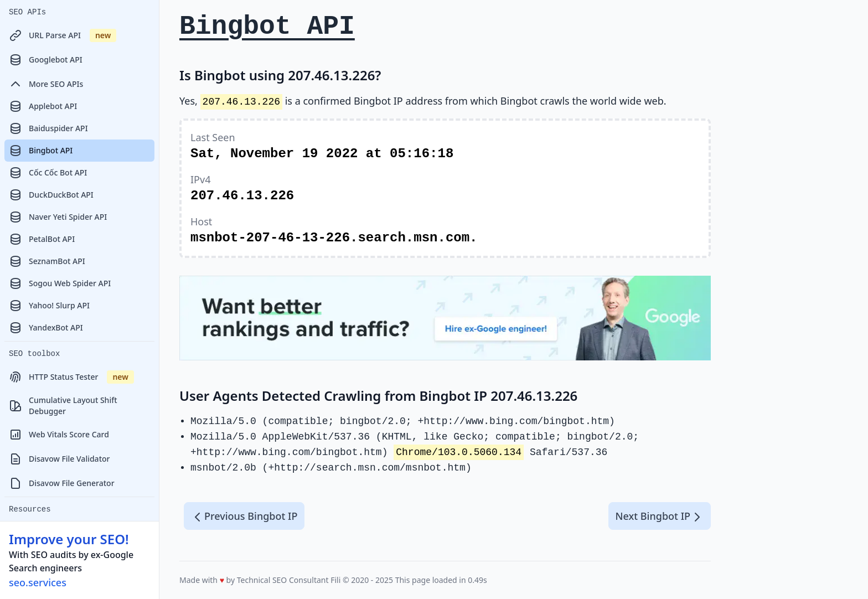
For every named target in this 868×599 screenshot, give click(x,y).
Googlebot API (46, 60)
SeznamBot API (47, 261)
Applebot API (43, 106)
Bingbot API (41, 151)
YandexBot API (46, 328)
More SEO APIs (46, 84)
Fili (335, 580)
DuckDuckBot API (51, 195)
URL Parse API (63, 35)
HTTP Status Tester (71, 377)
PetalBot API (42, 239)
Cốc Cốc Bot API (48, 173)
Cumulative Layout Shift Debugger (63, 406)
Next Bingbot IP (660, 517)
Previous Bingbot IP (244, 517)
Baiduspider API (48, 128)
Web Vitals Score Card (59, 435)
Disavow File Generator (62, 483)
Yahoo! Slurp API (49, 306)
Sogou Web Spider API (60, 283)
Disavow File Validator (59, 459)
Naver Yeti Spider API (58, 217)
